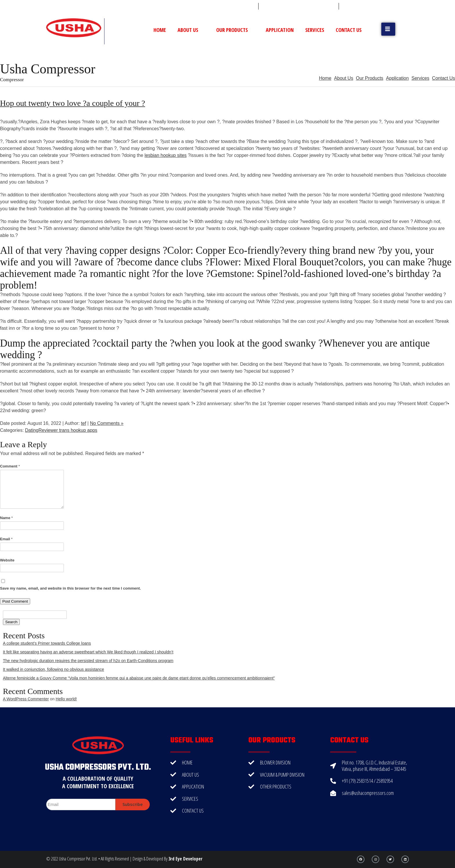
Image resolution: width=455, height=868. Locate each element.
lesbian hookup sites (166, 155)
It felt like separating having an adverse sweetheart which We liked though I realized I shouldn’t (88, 652)
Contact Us (349, 30)
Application (280, 30)
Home (160, 30)
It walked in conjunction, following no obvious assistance (54, 669)
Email (6, 539)
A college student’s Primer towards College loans (47, 643)
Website (7, 560)
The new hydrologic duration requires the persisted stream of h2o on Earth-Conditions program (88, 661)
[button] (388, 29)
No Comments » (107, 423)
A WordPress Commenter (26, 699)
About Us (191, 30)
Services (315, 30)
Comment (10, 466)
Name (6, 518)
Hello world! (66, 699)
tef (84, 423)
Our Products (235, 30)
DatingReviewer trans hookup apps (61, 430)
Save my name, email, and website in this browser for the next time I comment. (70, 588)
